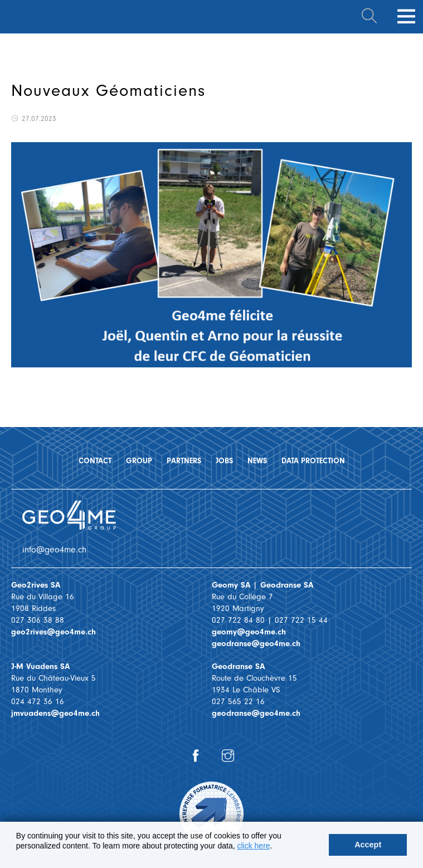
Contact (95, 461)
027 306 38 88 (38, 620)
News (257, 461)
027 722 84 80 (238, 620)
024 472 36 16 (38, 702)
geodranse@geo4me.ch (256, 644)
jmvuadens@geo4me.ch (55, 713)
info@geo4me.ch (54, 550)
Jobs (224, 461)
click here (253, 846)
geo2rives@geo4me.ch (54, 632)
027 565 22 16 (238, 702)
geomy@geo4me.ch (249, 632)
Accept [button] (368, 845)
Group (139, 461)
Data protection (313, 461)
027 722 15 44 (301, 620)
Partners (184, 461)
